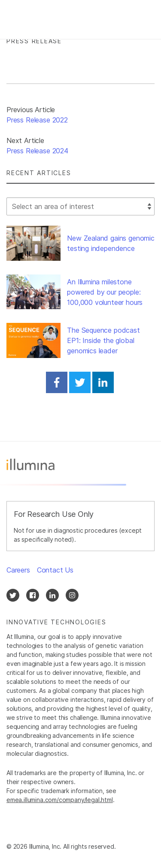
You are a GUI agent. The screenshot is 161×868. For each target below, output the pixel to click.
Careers (18, 570)
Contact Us (55, 570)
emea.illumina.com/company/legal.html (60, 800)
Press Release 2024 (37, 151)
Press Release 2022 (37, 120)
